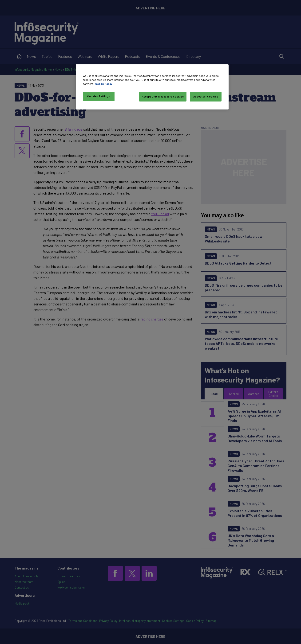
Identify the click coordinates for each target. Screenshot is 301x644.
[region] (152, 87)
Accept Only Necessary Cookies (163, 96)
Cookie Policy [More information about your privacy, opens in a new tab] (104, 84)
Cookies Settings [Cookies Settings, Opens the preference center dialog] (99, 96)
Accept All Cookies (206, 96)
